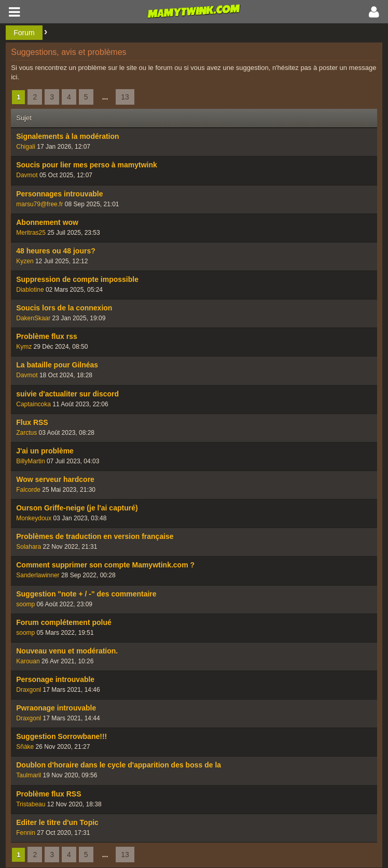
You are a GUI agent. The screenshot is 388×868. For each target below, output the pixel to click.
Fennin (26, 833)
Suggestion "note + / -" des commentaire (86, 594)
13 (125, 97)
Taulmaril (29, 775)
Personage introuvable (55, 679)
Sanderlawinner (38, 575)
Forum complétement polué (64, 622)
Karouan (28, 661)
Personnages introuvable (59, 194)
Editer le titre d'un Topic (57, 822)
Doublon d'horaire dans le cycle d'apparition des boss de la (119, 765)
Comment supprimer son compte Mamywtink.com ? (105, 565)
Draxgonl (29, 690)
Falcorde (28, 490)
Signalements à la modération (67, 136)
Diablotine (30, 290)
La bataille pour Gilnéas (57, 365)
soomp (25, 604)
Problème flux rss (47, 336)
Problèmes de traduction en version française (95, 536)
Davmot (27, 175)
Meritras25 (31, 233)
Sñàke (25, 747)
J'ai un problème (45, 451)
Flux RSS (32, 422)
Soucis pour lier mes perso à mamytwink (87, 165)
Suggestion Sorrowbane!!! (61, 736)
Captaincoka (33, 404)
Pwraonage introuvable (56, 708)
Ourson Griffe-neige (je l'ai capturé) (77, 508)
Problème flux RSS (48, 794)
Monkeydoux (34, 518)
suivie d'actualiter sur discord (67, 394)
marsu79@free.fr (39, 204)
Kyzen (25, 261)
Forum (24, 33)
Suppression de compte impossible (77, 279)
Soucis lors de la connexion (64, 308)
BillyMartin (30, 461)
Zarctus (26, 433)
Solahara (29, 547)
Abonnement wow (47, 222)
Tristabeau (31, 804)
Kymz (24, 347)
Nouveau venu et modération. (67, 651)
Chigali (26, 147)
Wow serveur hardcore (55, 479)
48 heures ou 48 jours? (56, 251)
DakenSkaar (33, 318)
